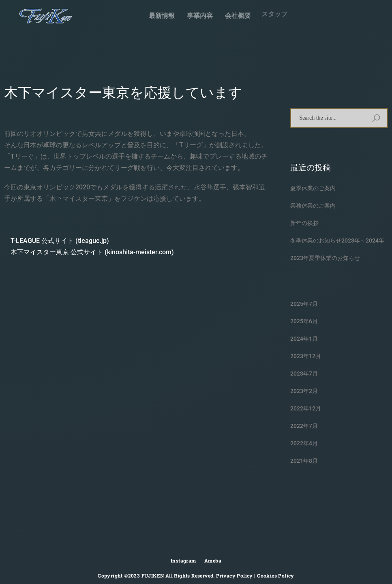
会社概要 (234, 12)
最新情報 (162, 15)
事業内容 (199, 15)
